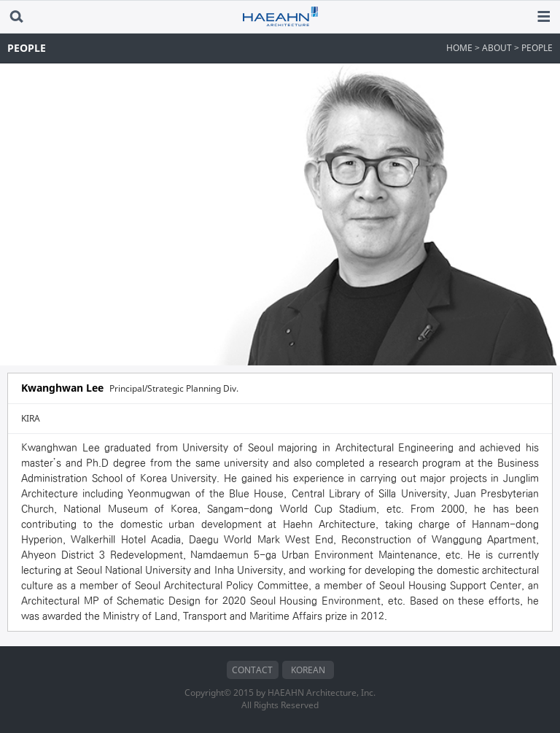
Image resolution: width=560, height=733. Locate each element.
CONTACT (252, 670)
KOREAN (308, 670)
